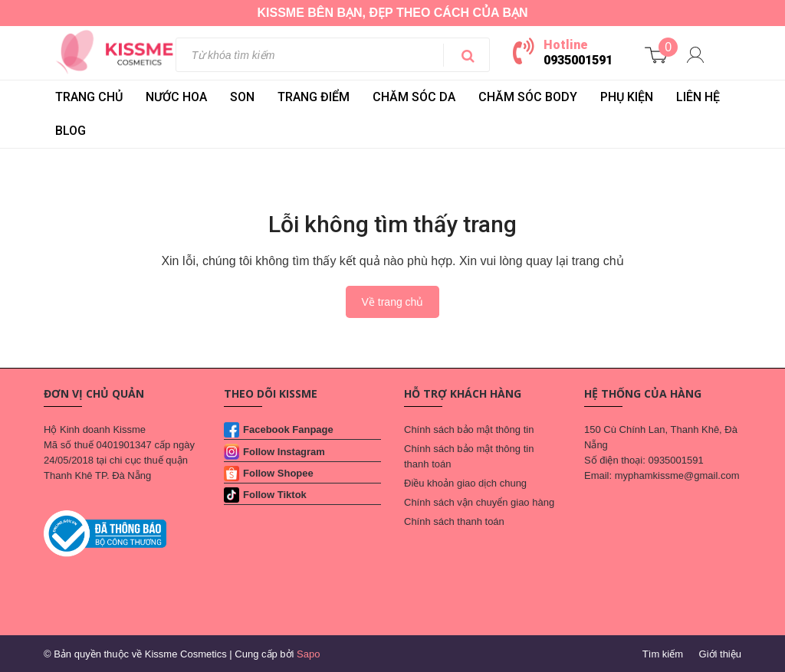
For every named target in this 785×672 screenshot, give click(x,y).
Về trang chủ (393, 302)
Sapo (308, 654)
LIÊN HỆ (698, 97)
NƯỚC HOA (176, 97)
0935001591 (578, 60)
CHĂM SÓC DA (414, 97)
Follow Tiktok (275, 495)
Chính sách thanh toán (454, 521)
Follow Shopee (278, 473)
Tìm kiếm (663, 654)
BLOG (71, 131)
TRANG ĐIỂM (314, 97)
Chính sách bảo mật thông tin (469, 429)
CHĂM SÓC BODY (528, 97)
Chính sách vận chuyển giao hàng (479, 502)
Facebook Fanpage (288, 429)
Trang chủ (89, 97)
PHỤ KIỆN (627, 97)
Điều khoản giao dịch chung (465, 483)
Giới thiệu (720, 654)
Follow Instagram (284, 452)
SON (242, 97)
